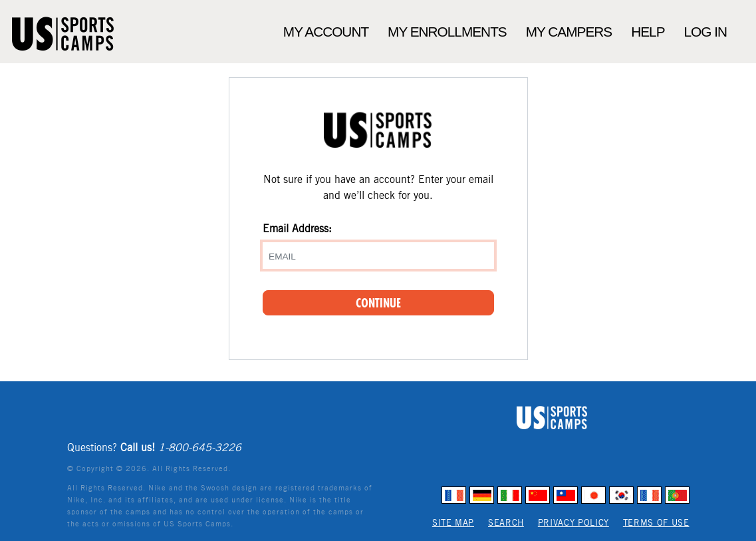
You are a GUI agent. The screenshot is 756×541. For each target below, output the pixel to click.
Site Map (453, 523)
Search (506, 523)
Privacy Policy (573, 523)
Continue (378, 303)
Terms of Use (656, 523)
